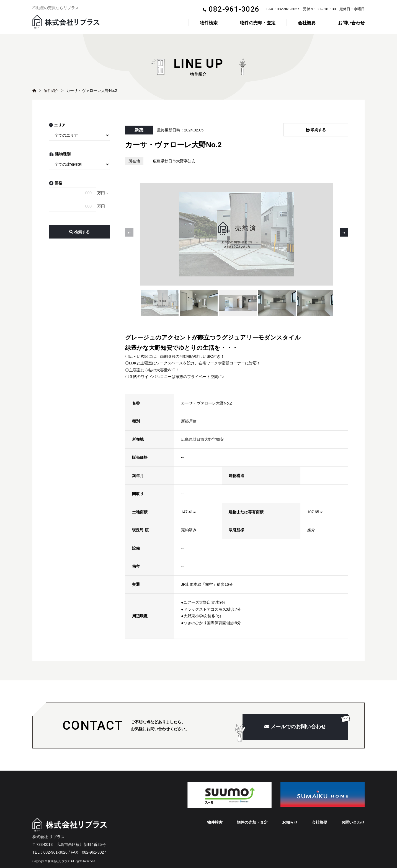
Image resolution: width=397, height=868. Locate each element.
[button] (344, 229)
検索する (79, 232)
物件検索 (209, 23)
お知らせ (290, 815)
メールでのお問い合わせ (295, 720)
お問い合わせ (351, 23)
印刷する (316, 128)
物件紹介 (52, 90)
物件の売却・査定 (258, 23)
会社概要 (307, 23)
